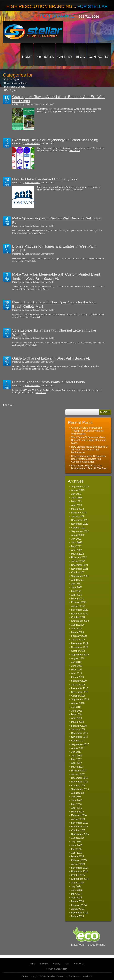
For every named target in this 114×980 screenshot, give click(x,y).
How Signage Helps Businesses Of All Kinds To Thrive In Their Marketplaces (90, 450)
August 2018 (78, 703)
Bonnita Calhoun (32, 104)
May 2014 (76, 894)
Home (27, 57)
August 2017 (78, 748)
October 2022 (78, 528)
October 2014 (78, 875)
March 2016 (78, 812)
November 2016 (80, 782)
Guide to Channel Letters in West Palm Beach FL (51, 358)
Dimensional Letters (15, 87)
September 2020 (80, 621)
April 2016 (77, 808)
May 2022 (76, 546)
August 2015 (78, 838)
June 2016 (77, 800)
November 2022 (80, 524)
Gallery (65, 57)
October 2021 (78, 572)
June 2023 (77, 498)
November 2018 (80, 692)
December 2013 (80, 913)
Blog (81, 57)
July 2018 (76, 707)
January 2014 (78, 909)
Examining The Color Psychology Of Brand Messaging (55, 140)
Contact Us (99, 57)
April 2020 (77, 629)
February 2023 (79, 513)
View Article (90, 111)
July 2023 (76, 494)
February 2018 (79, 726)
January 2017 (78, 774)
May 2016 (76, 804)
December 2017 (80, 733)
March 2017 (78, 767)
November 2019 (80, 647)
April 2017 (77, 763)
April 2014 (77, 898)
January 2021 (78, 606)
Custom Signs (12, 79)
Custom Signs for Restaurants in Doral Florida (49, 382)
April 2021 (77, 595)
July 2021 (76, 584)
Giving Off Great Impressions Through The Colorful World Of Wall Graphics (87, 431)
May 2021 (76, 591)
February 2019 (79, 681)
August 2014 (78, 883)
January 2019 (78, 685)
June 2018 (77, 711)
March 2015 (78, 856)
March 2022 (78, 554)
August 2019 (78, 658)
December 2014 (80, 868)
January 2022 (78, 561)
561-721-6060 (89, 17)
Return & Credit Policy (57, 969)
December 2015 (80, 823)
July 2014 (76, 886)
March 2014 (78, 901)
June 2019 (77, 666)
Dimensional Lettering (16, 83)
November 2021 (80, 569)
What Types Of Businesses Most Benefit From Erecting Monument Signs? (89, 440)
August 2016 (78, 793)
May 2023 (76, 501)
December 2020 (80, 610)
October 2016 (78, 786)
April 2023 (77, 505)
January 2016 (78, 819)
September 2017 (80, 744)
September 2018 (80, 699)
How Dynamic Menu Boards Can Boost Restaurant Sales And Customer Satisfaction (88, 459)
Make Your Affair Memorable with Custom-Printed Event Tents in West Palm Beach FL (56, 276)
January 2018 (78, 729)
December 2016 (80, 778)
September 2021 (80, 576)
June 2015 (77, 845)
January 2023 (78, 516)
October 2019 (78, 651)
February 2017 (79, 771)
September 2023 (80, 487)
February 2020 (79, 636)
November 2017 (80, 737)
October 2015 (78, 830)
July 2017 (76, 752)
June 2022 (77, 542)
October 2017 (78, 741)
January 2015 (78, 864)
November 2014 (80, 871)
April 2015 (77, 853)
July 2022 (76, 539)
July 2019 (76, 662)
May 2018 (76, 714)
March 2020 (78, 632)
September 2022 (80, 531)
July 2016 (76, 797)
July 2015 (76, 841)
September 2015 (80, 834)
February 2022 (79, 557)
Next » (11, 405)
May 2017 (76, 759)
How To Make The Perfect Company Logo (45, 179)
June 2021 (77, 587)
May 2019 (76, 670)
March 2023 (78, 509)
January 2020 (78, 640)
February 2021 (79, 602)
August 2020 (78, 625)
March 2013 (78, 916)
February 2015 (79, 860)
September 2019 (80, 655)
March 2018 (78, 722)
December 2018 (80, 688)
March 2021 (78, 599)
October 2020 (78, 617)
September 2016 (80, 789)
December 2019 (80, 643)
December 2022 (80, 520)
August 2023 (78, 490)
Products (45, 57)
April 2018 (77, 718)
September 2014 (80, 879)
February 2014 (79, 905)
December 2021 (80, 565)
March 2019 (78, 677)
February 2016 (79, 815)
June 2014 (77, 890)
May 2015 (76, 849)
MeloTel (88, 976)
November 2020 (80, 614)
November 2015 (80, 827)
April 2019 (77, 673)
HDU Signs (10, 90)
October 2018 (78, 696)
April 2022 (77, 550)
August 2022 (78, 535)
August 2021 (78, 580)
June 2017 (77, 756)
